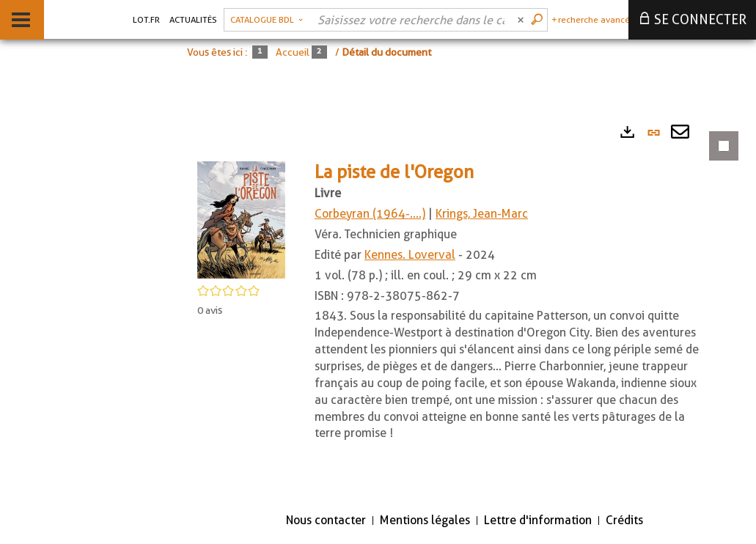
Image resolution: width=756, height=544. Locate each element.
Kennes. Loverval (410, 255)
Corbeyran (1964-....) (370, 214)
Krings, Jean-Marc (482, 214)
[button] (241, 219)
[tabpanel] (459, 308)
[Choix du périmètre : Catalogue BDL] (267, 20)
